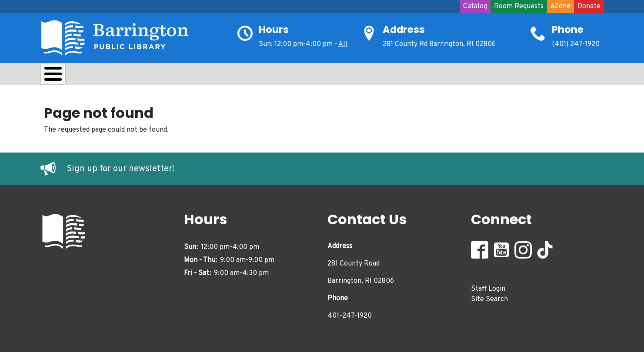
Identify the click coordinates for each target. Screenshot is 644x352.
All (343, 44)
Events (326, 76)
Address (404, 30)
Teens (235, 76)
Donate (589, 7)
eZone (561, 7)
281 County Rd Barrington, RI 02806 (439, 44)
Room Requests (519, 7)
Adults (280, 76)
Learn (155, 76)
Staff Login (488, 287)
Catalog (475, 7)
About (62, 76)
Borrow (109, 76)
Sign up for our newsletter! (120, 167)
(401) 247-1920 (576, 44)
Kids (195, 76)
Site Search (489, 297)
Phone (568, 30)
